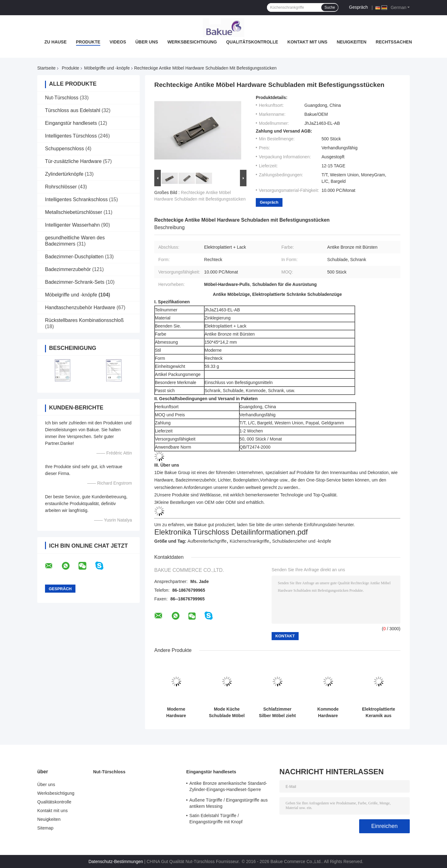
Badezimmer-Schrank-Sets (75, 282)
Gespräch (358, 7)
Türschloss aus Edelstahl (73, 110)
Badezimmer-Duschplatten (74, 257)
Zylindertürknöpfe (64, 174)
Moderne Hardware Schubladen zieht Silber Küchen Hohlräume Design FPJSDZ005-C (176, 712)
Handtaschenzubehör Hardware (80, 307)
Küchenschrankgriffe (249, 541)
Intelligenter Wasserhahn (72, 225)
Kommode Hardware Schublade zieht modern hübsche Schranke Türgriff (328, 712)
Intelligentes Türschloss (71, 136)
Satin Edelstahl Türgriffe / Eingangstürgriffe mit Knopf (216, 819)
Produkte (88, 42)
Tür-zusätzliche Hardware (73, 161)
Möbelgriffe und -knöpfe (107, 68)
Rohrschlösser (61, 187)
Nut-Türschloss (62, 98)
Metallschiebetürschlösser (74, 212)
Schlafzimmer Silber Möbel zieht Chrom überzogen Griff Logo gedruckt (278, 712)
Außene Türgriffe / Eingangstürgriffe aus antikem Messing (228, 803)
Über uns (147, 42)
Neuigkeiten (352, 42)
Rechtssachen (394, 42)
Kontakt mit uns (307, 42)
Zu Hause (56, 42)
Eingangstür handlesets (71, 123)
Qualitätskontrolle (252, 42)
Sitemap (45, 828)
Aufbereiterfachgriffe (207, 541)
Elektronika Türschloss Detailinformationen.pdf (231, 532)
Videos (118, 42)
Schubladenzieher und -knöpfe (302, 541)
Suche (330, 7)
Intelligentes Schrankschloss (76, 199)
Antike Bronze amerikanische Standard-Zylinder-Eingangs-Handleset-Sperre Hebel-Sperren (228, 787)
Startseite (46, 68)
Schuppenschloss (64, 149)
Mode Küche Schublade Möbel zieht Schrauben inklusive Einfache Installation (227, 712)
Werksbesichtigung (192, 42)
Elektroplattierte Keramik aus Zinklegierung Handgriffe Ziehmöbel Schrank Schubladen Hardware (379, 712)
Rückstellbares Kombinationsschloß (84, 320)
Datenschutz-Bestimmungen (116, 861)
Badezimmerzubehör (68, 269)
